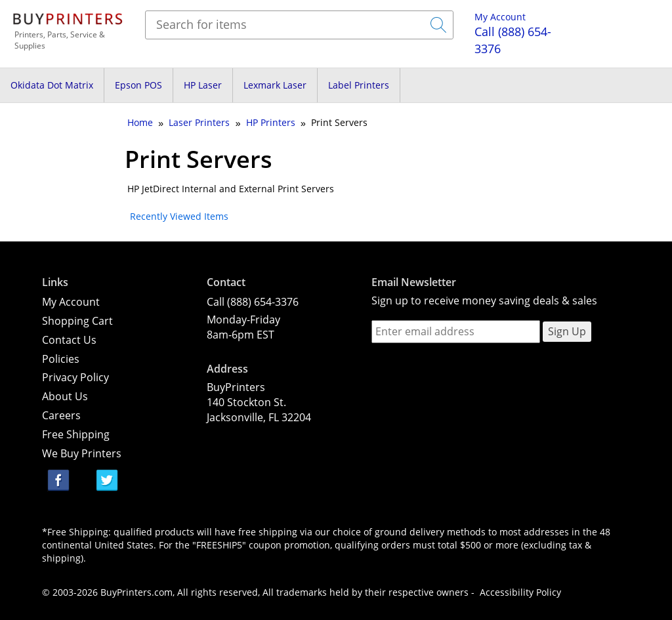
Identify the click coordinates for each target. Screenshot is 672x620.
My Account (500, 17)
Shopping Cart (77, 321)
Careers (61, 415)
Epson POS (138, 85)
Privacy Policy (75, 377)
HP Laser (203, 85)
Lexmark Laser (275, 85)
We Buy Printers (82, 453)
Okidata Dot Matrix (52, 85)
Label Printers (359, 85)
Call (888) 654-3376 (253, 302)
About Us (65, 396)
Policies (61, 359)
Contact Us (69, 340)
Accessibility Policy (520, 592)
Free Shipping (76, 434)
